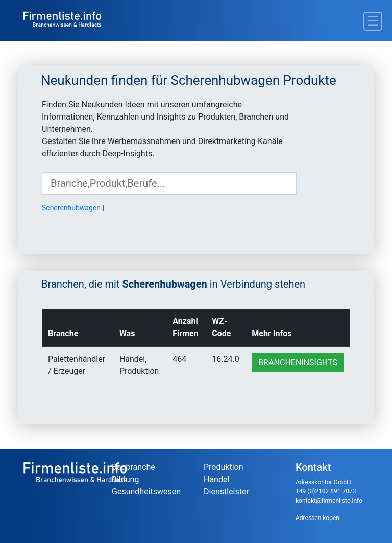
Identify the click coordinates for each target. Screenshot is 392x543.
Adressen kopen (317, 518)
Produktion (224, 467)
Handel (216, 479)
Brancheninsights (298, 362)
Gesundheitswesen (146, 492)
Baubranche (133, 467)
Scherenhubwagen (71, 208)
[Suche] (169, 183)
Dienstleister (226, 492)
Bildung (125, 479)
